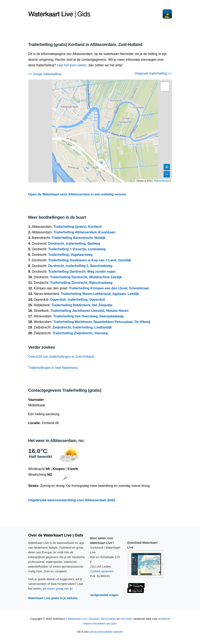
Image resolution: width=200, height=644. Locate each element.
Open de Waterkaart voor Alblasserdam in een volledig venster (77, 194)
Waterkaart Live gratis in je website (53, 598)
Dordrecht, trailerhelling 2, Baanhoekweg (80, 266)
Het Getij (126, 619)
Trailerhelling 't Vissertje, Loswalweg (77, 249)
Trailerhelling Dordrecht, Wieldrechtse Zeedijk (86, 277)
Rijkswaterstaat (162, 181)
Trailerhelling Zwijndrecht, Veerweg (80, 333)
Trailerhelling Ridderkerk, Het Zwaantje (82, 305)
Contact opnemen (102, 571)
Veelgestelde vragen (104, 595)
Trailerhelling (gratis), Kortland (78, 227)
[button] (165, 86)
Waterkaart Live (77, 619)
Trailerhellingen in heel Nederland (53, 368)
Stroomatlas (108, 619)
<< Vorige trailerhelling (45, 74)
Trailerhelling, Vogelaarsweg (70, 255)
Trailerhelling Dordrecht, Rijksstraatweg (81, 283)
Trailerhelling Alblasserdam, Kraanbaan (84, 232)
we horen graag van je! (58, 589)
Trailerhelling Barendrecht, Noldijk (79, 238)
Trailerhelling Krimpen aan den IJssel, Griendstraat (109, 288)
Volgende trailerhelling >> (153, 73)
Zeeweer (94, 619)
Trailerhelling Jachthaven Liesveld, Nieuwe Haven (90, 311)
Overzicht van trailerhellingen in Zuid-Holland (61, 357)
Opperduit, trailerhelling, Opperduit (78, 300)
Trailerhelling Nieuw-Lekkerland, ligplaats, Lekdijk (100, 294)
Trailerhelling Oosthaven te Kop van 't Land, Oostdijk (90, 260)
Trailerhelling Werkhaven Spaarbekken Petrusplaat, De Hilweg (102, 322)
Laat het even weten (72, 65)
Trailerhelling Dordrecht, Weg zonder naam (82, 272)
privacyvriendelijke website (106, 632)
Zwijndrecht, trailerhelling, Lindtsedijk (82, 327)
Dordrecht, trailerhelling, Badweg (74, 244)
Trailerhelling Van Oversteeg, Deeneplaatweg (88, 316)
